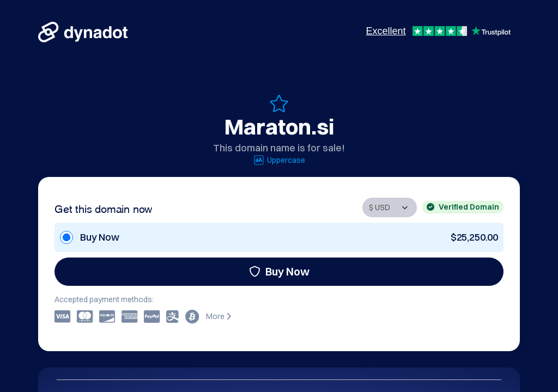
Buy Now (279, 271)
